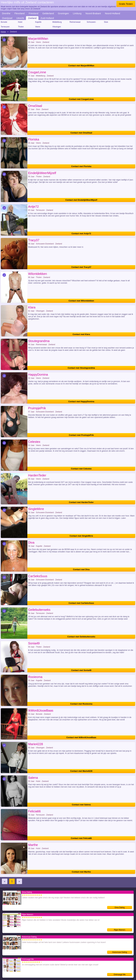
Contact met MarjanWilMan (81, 66)
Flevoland (19, 13)
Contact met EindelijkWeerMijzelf (81, 200)
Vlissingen (57, 27)
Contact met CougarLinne (81, 99)
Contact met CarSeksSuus (81, 603)
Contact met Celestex (81, 469)
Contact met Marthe (81, 872)
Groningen (63, 13)
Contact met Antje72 (81, 234)
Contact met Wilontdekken (81, 301)
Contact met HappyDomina (81, 401)
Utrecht (20, 18)
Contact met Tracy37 (81, 267)
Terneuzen (5, 27)
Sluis (106, 22)
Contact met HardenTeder (81, 502)
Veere (38, 27)
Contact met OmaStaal (81, 133)
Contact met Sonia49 (81, 670)
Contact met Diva (81, 569)
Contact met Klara (81, 334)
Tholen (21, 27)
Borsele (4, 22)
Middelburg (57, 22)
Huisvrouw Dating (120, 952)
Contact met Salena (81, 805)
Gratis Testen (126, 4)
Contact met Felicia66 (81, 838)
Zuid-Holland (47, 18)
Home (3, 32)
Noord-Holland (112, 13)
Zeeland (32, 18)
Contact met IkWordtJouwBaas (81, 737)
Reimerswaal (75, 22)
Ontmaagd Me (120, 975)
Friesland (33, 13)
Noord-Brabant (93, 13)
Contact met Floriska (81, 166)
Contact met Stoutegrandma (81, 368)
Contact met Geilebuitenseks (81, 637)
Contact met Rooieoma (81, 704)
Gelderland (48, 13)
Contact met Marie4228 (81, 771)
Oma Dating (120, 907)
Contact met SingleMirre (81, 536)
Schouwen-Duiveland (91, 22)
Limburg (77, 13)
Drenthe (6, 13)
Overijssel (7, 18)
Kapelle (38, 22)
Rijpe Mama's (120, 930)
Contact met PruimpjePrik (81, 435)
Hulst (20, 22)
